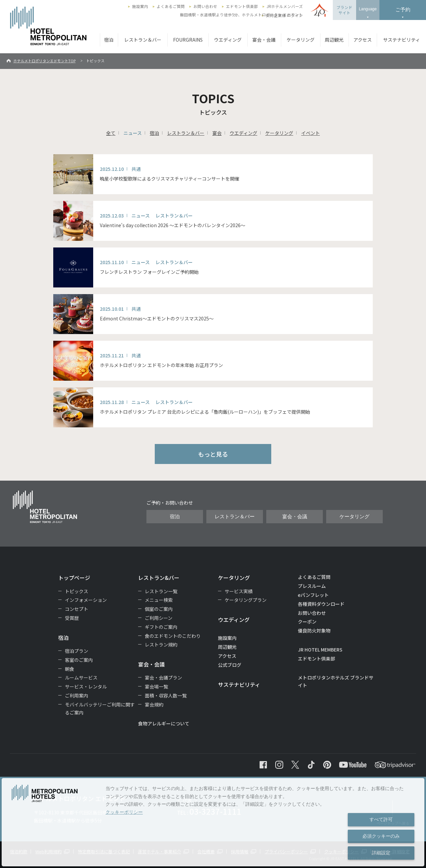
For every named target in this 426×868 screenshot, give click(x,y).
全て (111, 133)
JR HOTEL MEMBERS (320, 650)
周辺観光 (334, 40)
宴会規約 (154, 704)
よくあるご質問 (171, 6)
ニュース (133, 133)
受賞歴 (72, 618)
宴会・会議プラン (163, 677)
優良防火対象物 (314, 631)
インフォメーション (86, 600)
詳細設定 (381, 853)
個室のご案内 (159, 609)
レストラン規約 (161, 645)
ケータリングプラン (246, 600)
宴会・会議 (264, 40)
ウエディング (228, 40)
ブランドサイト (344, 10)
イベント (311, 133)
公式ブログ (230, 665)
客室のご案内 (79, 660)
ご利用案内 (77, 695)
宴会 (217, 133)
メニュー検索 (159, 600)
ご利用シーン (159, 618)
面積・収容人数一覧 (166, 695)
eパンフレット (313, 595)
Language (368, 9)
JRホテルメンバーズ (285, 6)
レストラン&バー (159, 578)
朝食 (70, 669)
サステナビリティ (402, 40)
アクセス (363, 40)
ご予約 (403, 9)
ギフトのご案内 (161, 627)
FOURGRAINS (188, 40)
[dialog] (213, 822)
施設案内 (140, 6)
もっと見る (213, 454)
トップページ (74, 578)
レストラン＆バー (143, 40)
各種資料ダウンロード (321, 604)
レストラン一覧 (161, 591)
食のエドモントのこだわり (173, 636)
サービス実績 (239, 591)
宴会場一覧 (156, 686)
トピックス (77, 591)
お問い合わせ (205, 6)
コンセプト (77, 609)
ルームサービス (81, 677)
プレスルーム (312, 586)
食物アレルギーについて (164, 723)
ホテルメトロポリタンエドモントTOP (44, 61)
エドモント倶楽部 (242, 6)
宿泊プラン (77, 651)
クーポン (307, 622)
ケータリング (301, 40)
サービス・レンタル (86, 686)
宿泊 (109, 40)
